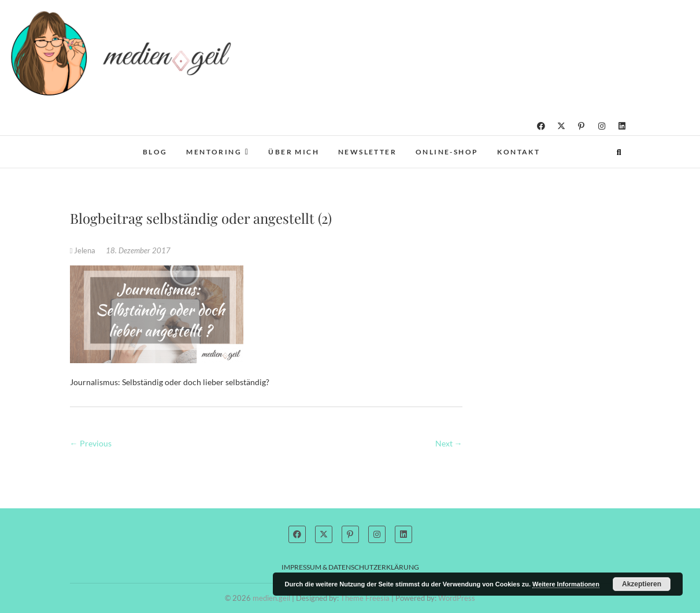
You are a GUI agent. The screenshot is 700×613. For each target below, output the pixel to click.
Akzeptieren (642, 584)
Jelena (84, 250)
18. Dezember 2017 (138, 250)
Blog (155, 152)
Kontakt (518, 152)
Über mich (294, 152)
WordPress (457, 598)
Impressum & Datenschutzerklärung (350, 567)
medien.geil (271, 598)
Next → (449, 443)
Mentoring (214, 152)
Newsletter (367, 152)
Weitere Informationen (566, 584)
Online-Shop (447, 152)
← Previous (91, 443)
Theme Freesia (365, 598)
